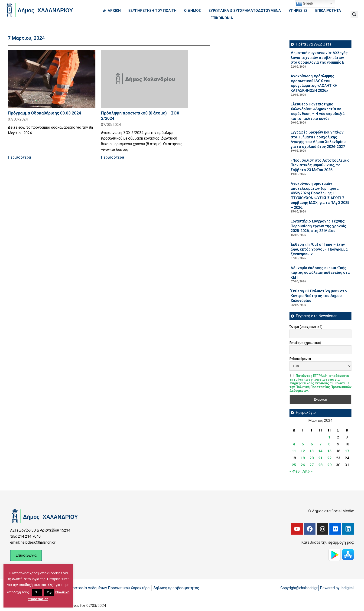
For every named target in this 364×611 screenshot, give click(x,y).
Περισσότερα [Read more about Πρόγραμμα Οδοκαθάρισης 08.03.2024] (19, 157)
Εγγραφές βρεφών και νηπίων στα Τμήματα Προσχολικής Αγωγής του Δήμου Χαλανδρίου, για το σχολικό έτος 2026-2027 (319, 139)
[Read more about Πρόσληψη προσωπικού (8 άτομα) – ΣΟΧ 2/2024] (145, 79)
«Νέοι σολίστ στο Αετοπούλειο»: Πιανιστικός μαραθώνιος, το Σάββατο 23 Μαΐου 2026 (320, 165)
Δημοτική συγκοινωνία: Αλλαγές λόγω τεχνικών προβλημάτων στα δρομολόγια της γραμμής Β (319, 58)
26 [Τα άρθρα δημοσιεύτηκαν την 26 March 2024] (303, 465)
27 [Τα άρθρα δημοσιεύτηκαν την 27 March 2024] (312, 465)
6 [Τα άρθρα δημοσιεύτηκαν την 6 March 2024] (312, 444)
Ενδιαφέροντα (300, 359)
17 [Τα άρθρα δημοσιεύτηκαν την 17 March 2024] (347, 451)
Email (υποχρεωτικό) (305, 343)
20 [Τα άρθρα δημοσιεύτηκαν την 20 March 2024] (312, 458)
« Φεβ (295, 471)
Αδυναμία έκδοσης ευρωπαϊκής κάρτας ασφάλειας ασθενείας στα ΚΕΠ (320, 273)
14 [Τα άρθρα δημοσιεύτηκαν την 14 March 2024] (320, 451)
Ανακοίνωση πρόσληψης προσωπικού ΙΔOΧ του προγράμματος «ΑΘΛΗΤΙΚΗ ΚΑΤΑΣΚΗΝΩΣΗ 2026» (314, 83)
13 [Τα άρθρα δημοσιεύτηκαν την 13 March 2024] (312, 451)
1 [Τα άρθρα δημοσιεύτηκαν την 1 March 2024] (329, 437)
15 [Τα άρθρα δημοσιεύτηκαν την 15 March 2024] (329, 451)
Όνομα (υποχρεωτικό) (306, 327)
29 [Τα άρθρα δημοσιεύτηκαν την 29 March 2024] (329, 465)
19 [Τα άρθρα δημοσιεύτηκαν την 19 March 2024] (303, 458)
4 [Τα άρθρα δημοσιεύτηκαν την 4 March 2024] (294, 444)
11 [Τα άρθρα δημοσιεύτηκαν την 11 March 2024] (294, 451)
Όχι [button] (49, 592)
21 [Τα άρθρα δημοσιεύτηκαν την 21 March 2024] (320, 458)
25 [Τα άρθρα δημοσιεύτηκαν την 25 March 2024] (294, 465)
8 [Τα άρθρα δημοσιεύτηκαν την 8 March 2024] (329, 444)
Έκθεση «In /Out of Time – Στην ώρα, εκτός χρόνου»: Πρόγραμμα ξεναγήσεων (319, 249)
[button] (354, 15)
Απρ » (307, 471)
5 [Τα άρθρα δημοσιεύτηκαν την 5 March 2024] (303, 444)
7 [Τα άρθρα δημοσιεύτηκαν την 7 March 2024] (320, 444)
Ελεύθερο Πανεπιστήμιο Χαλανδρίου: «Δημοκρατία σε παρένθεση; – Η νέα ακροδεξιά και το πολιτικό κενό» (318, 111)
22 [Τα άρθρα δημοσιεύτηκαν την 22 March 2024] (329, 458)
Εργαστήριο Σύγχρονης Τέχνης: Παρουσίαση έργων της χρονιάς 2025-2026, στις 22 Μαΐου (318, 226)
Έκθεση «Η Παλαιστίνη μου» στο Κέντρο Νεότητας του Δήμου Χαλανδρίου (319, 296)
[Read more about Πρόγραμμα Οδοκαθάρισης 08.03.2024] (52, 79)
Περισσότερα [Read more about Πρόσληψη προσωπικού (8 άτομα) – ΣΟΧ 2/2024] (112, 157)
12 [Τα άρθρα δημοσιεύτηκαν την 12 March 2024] (303, 451)
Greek (305, 4)
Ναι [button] (37, 592)
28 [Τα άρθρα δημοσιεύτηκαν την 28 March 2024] (320, 465)
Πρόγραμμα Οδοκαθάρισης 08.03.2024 (44, 113)
